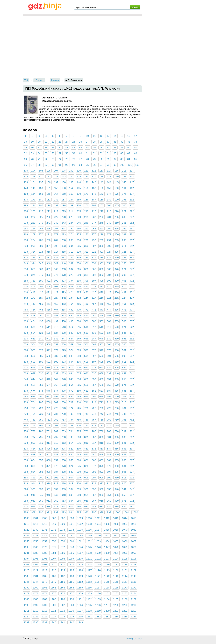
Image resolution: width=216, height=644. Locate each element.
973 (26, 507)
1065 (116, 541)
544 (71, 339)
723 (64, 408)
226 (48, 217)
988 (26, 512)
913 (26, 483)
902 (56, 478)
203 (102, 205)
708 (64, 402)
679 (71, 391)
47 (108, 148)
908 (102, 478)
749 (33, 420)
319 (71, 252)
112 (94, 171)
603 (64, 362)
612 (132, 362)
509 (33, 327)
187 (94, 200)
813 (64, 443)
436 (48, 298)
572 (56, 350)
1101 (89, 559)
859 (71, 460)
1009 (80, 518)
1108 (35, 564)
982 (94, 507)
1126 (80, 570)
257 (56, 229)
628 (26, 373)
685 (117, 391)
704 (33, 402)
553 (26, 344)
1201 (53, 605)
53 (32, 153)
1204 (80, 605)
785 (79, 431)
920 (79, 483)
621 (86, 368)
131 (124, 176)
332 (56, 258)
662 (56, 385)
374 (33, 275)
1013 (116, 518)
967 (94, 501)
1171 (134, 588)
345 (41, 263)
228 (64, 217)
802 (94, 437)
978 (64, 507)
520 (117, 327)
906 (86, 478)
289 (71, 240)
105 (41, 171)
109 (71, 171)
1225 (35, 617)
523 (26, 333)
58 (67, 153)
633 (64, 373)
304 (71, 246)
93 (74, 165)
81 (108, 159)
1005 (44, 518)
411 (86, 286)
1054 (134, 536)
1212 (35, 611)
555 (41, 344)
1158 (134, 582)
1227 (53, 617)
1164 (71, 588)
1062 (89, 541)
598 (26, 362)
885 (41, 472)
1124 (62, 570)
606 (86, 362)
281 (124, 234)
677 (56, 391)
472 (94, 310)
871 (48, 466)
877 (94, 466)
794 (33, 437)
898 (26, 478)
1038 (107, 530)
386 (124, 275)
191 (124, 200)
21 (46, 142)
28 (94, 142)
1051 (107, 536)
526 (48, 333)
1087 (80, 553)
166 (48, 194)
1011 (98, 518)
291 (86, 240)
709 (71, 402)
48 (115, 148)
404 (33, 286)
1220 (107, 611)
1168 (107, 588)
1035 (80, 530)
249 (109, 223)
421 (48, 292)
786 (86, 431)
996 (86, 512)
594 (109, 356)
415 (117, 286)
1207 (107, 605)
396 (86, 281)
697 (94, 397)
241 (48, 223)
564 (109, 344)
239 (33, 223)
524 (33, 333)
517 (94, 327)
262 (94, 229)
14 (115, 136)
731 (124, 408)
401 (124, 281)
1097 (53, 559)
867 (132, 460)
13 (108, 136)
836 (124, 449)
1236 (134, 617)
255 (41, 229)
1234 (116, 617)
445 (117, 298)
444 (109, 298)
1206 (98, 605)
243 (64, 223)
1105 (125, 559)
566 (124, 344)
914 (33, 483)
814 (71, 443)
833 (102, 449)
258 (64, 229)
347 (56, 263)
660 (41, 385)
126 (86, 176)
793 (26, 437)
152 (56, 188)
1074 (80, 547)
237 (132, 217)
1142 (107, 576)
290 (79, 240)
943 (26, 495)
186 (86, 200)
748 (26, 420)
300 (41, 246)
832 (94, 449)
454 (71, 304)
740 (79, 414)
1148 (44, 582)
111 (86, 171)
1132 (134, 570)
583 (26, 356)
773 (102, 425)
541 (48, 339)
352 (94, 263)
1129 (107, 570)
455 (79, 304)
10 (87, 136)
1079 (125, 547)
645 (41, 379)
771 (86, 425)
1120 (26, 570)
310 (117, 246)
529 (71, 333)
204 (109, 205)
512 (56, 327)
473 (102, 310)
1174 (44, 593)
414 (109, 286)
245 (79, 223)
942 (132, 489)
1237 (26, 622)
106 (48, 171)
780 (41, 431)
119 (33, 176)
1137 (62, 576)
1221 (116, 611)
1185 (26, 599)
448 (26, 304)
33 (129, 142)
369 (109, 269)
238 (26, 223)
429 (109, 292)
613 (26, 368)
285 (41, 240)
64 (108, 153)
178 (26, 200)
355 (117, 263)
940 (117, 489)
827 (56, 449)
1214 (53, 611)
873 (64, 466)
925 (117, 483)
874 (71, 466)
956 (124, 495)
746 (124, 414)
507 (132, 321)
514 (71, 327)
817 (94, 443)
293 (102, 240)
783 (64, 431)
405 (41, 286)
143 (102, 182)
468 (64, 310)
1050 (98, 536)
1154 (98, 582)
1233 (107, 617)
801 (86, 437)
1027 (125, 524)
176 (124, 194)
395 (79, 281)
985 (117, 507)
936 (86, 489)
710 (79, 402)
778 (26, 431)
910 (117, 478)
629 (33, 373)
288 (64, 240)
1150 (62, 582)
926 (124, 483)
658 (26, 385)
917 (56, 483)
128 (102, 176)
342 (132, 258)
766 (48, 425)
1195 (116, 599)
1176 (62, 593)
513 (64, 327)
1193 (98, 599)
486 (86, 315)
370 (117, 269)
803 (102, 437)
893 (102, 472)
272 (56, 234)
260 (79, 229)
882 (132, 466)
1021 (71, 524)
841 (48, 454)
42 (74, 148)
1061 (80, 541)
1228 (62, 617)
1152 (80, 582)
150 (41, 188)
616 (48, 368)
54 (39, 153)
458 (102, 304)
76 (74, 159)
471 (86, 310)
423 (64, 292)
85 (135, 159)
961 (48, 501)
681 (86, 391)
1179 (89, 593)
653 (102, 379)
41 (67, 148)
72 (46, 159)
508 (26, 327)
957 (132, 495)
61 (87, 153)
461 (124, 304)
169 (71, 194)
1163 (62, 588)
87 (32, 165)
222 (132, 211)
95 (87, 165)
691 (48, 397)
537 (132, 333)
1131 (125, 570)
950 (79, 495)
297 (132, 240)
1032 (53, 530)
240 (41, 223)
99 (115, 165)
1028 (134, 524)
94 (81, 165)
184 (71, 200)
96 (94, 165)
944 (33, 495)
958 (26, 501)
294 (109, 240)
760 (117, 420)
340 (117, 258)
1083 (44, 553)
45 (94, 148)
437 (56, 298)
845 (79, 454)
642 (132, 373)
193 (26, 205)
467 (56, 310)
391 (48, 281)
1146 (26, 582)
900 (41, 478)
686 (124, 391)
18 (25, 142)
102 (137, 165)
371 (124, 269)
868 (26, 466)
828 (64, 449)
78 (87, 159)
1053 (125, 536)
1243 (80, 622)
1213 (44, 611)
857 (56, 460)
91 (60, 165)
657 (132, 379)
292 (94, 240)
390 (41, 281)
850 (117, 454)
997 (94, 512)
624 (109, 368)
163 (26, 194)
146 (124, 182)
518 (102, 327)
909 (109, 478)
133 (26, 182)
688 (26, 397)
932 (56, 489)
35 (25, 148)
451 (48, 304)
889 (71, 472)
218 (102, 211)
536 (124, 333)
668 (102, 385)
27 (87, 142)
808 (26, 443)
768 (64, 425)
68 (135, 153)
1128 (98, 570)
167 (56, 194)
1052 (116, 536)
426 (86, 292)
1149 (53, 582)
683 (102, 391)
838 (26, 454)
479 (33, 315)
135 (41, 182)
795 (41, 437)
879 (109, 466)
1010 (89, 518)
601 (48, 362)
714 (109, 402)
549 (109, 339)
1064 (107, 541)
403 (26, 286)
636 (86, 373)
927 (132, 483)
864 (109, 460)
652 (94, 379)
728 (102, 408)
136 (48, 182)
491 (124, 315)
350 (79, 263)
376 (48, 275)
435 (41, 298)
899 (33, 478)
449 (33, 304)
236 (124, 217)
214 (71, 211)
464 (33, 310)
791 (124, 431)
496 (48, 321)
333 (64, 258)
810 (41, 443)
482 (56, 315)
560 (79, 344)
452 (56, 304)
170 (79, 194)
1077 (107, 547)
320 (79, 252)
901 (48, 478)
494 (33, 321)
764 (33, 425)
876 (86, 466)
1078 (116, 547)
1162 (53, 588)
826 (48, 449)
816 (86, 443)
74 (60, 159)
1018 (44, 524)
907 (94, 478)
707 (56, 402)
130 (117, 176)
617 (56, 368)
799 (71, 437)
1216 (71, 611)
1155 (107, 582)
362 (56, 269)
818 (102, 443)
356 (124, 263)
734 (33, 414)
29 (101, 142)
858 (64, 460)
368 (102, 269)
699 (109, 397)
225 (41, 217)
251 (124, 223)
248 (102, 223)
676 (48, 391)
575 (79, 350)
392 (56, 281)
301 (48, 246)
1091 (116, 553)
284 (33, 240)
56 (53, 153)
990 (41, 512)
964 (71, 501)
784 (71, 431)
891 (86, 472)
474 (109, 310)
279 (109, 234)
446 (124, 298)
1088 (89, 553)
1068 (26, 547)
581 (124, 350)
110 (79, 171)
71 (39, 159)
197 (56, 205)
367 (94, 269)
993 (64, 512)
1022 (80, 524)
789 (109, 431)
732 (132, 408)
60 (81, 153)
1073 (71, 547)
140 (79, 182)
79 (94, 159)
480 (41, 315)
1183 (125, 593)
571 (48, 350)
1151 (71, 582)
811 (48, 443)
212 (56, 211)
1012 (107, 518)
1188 (53, 599)
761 (124, 420)
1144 (125, 576)
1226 (44, 617)
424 (71, 292)
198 (64, 205)
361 (48, 269)
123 (64, 176)
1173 (35, 593)
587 (56, 356)
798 (64, 437)
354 (109, 263)
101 (130, 165)
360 (41, 269)
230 (79, 217)
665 (79, 385)
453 (64, 304)
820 (117, 443)
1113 (80, 564)
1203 (71, 605)
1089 (98, 553)
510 (41, 327)
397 (94, 281)
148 (26, 188)
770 (79, 425)
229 (71, 217)
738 (64, 414)
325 (117, 252)
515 (79, 327)
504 (109, 321)
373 (26, 275)
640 (117, 373)
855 (41, 460)
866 (124, 460)
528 (64, 333)
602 (56, 362)
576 (86, 350)
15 (122, 136)
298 (26, 246)
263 (102, 229)
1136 (53, 576)
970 (117, 501)
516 (86, 327)
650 (79, 379)
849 (109, 454)
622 (94, 368)
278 (102, 234)
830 (79, 449)
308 (102, 246)
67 (129, 153)
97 (101, 165)
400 (117, 281)
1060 (71, 541)
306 (86, 246)
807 (132, 437)
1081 (26, 553)
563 (102, 344)
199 (71, 205)
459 (109, 304)
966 (86, 501)
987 (132, 507)
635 (79, 373)
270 (41, 234)
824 (33, 449)
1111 (62, 564)
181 (48, 200)
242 (56, 223)
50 (129, 148)
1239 (44, 622)
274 (71, 234)
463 (26, 310)
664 (71, 385)
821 (124, 443)
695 (79, 397)
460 (117, 304)
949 (71, 495)
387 (132, 275)
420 (41, 292)
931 (48, 489)
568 (26, 350)
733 (26, 414)
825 (41, 449)
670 (117, 385)
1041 (134, 530)
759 (109, 420)
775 (117, 425)
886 (48, 472)
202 (94, 205)
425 (79, 292)
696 (86, 397)
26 (81, 142)
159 (109, 188)
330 (41, 258)
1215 (62, 611)
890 (79, 472)
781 (48, 431)
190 (117, 200)
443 (102, 298)
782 (56, 431)
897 (132, 472)
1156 (116, 582)
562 (94, 344)
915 (41, 483)
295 (117, 240)
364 (71, 269)
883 (26, 472)
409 (71, 286)
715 (117, 402)
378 (64, 275)
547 (94, 339)
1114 (89, 564)
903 (64, 478)
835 (117, 449)
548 (102, 339)
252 (132, 223)
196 (48, 205)
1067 (134, 541)
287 (56, 240)
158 (102, 188)
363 (64, 269)
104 (33, 171)
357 (132, 263)
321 (86, 252)
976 (48, 507)
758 (102, 420)
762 (132, 420)
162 (132, 188)
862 (94, 460)
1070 (44, 547)
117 (132, 171)
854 (33, 460)
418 (26, 292)
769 (71, 425)
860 (79, 460)
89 (46, 165)
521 (124, 327)
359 (33, 269)
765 (41, 425)
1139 (80, 576)
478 (26, 315)
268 (26, 234)
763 (26, 425)
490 (117, 315)
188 (102, 200)
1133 (26, 576)
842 (56, 454)
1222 (125, 611)
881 (124, 466)
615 (41, 368)
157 (94, 188)
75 (67, 159)
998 (102, 512)
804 (109, 437)
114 (109, 171)
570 (41, 350)
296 (124, 240)
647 (56, 379)
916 (48, 483)
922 (94, 483)
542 (56, 339)
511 (48, 327)
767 (56, 425)
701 (124, 397)
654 (109, 379)
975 (41, 507)
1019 (53, 524)
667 (94, 385)
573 (64, 350)
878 (102, 466)
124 (71, 176)
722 (56, 408)
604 (71, 362)
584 (33, 356)
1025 (107, 524)
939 (109, 489)
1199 (35, 605)
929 (33, 489)
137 (56, 182)
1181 (107, 593)
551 (124, 339)
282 (132, 234)
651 (86, 379)
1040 (125, 530)
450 (41, 304)
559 (71, 344)
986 (124, 507)
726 (86, 408)
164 (33, 194)
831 (86, 449)
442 (94, 298)
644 (33, 379)
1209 (125, 605)
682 (94, 391)
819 (109, 443)
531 (86, 333)
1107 (26, 564)
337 (94, 258)
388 (26, 281)
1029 (26, 530)
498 (64, 321)
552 (132, 339)
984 (109, 507)
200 (79, 205)
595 (117, 356)
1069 (35, 547)
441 (86, 298)
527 (56, 333)
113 (102, 171)
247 (94, 223)
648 (64, 379)
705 (41, 402)
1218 (89, 611)
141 (86, 182)
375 (41, 275)
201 (86, 205)
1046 (62, 536)
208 (26, 211)
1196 (125, 599)
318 (64, 252)
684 (109, 391)
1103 (107, 559)
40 (60, 148)
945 (41, 495)
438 (64, 298)
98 (108, 165)
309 (109, 246)
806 (124, 437)
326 (124, 252)
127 (94, 176)
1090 (107, 553)
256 (48, 229)
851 (124, 454)
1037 (98, 530)
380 (79, 275)
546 (86, 339)
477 (132, 310)
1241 (62, 622)
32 (122, 142)
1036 (89, 530)
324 (109, 252)
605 (79, 362)
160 (117, 188)
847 (94, 454)
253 (26, 229)
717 (132, 402)
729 (109, 408)
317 (56, 252)
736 (48, 414)
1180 (98, 593)
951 (86, 495)
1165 (80, 588)
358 (26, 269)
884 (33, 472)
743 (102, 414)
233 (102, 217)
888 (64, 472)
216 (86, 211)
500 (79, 321)
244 (71, 223)
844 (71, 454)
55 (46, 153)
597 (132, 356)
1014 (125, 518)
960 (41, 501)
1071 (53, 547)
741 (86, 414)
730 (117, 408)
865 (117, 460)
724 (71, 408)
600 (41, 362)
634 (71, 373)
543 (64, 339)
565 (117, 344)
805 (117, 437)
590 (79, 356)
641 (124, 373)
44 (87, 148)
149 (33, 188)
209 (33, 211)
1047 (71, 536)
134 (33, 182)
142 (94, 182)
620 (79, 368)
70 (32, 159)
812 (56, 443)
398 (102, 281)
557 (56, 344)
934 (71, 489)
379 (71, 275)
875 (79, 466)
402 (132, 281)
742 (94, 414)
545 (79, 339)
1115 (98, 564)
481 (48, 315)
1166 (89, 588)
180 (41, 200)
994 (71, 512)
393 (64, 281)
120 (41, 176)
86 (25, 165)
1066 (125, 541)
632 (56, 373)
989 (33, 512)
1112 (71, 564)
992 (56, 512)
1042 (26, 536)
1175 (53, 593)
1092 (125, 553)
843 (64, 454)
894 (109, 472)
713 (102, 402)
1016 (26, 524)
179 (33, 200)
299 (33, 246)
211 (48, 211)
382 (94, 275)
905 (79, 478)
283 (26, 240)
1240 (53, 622)
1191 (80, 599)
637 (94, 373)
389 (33, 281)
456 (86, 304)
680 (79, 391)
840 (41, 454)
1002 (135, 512)
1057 (44, 541)
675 (41, 391)
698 (102, 397)
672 (132, 385)
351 (86, 263)
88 (39, 165)
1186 (35, 599)
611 (124, 362)
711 (86, 402)
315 (41, 252)
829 (71, 449)
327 (132, 252)
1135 (44, 576)
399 (109, 281)
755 (79, 420)
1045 (53, 536)
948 (64, 495)
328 (26, 258)
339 (109, 258)
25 (74, 142)
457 (94, 304)
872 (56, 466)
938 (102, 489)
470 (79, 310)
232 (94, 217)
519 (109, 327)
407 (56, 286)
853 (26, 460)
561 (86, 344)
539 (33, 339)
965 (79, 501)
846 (86, 454)
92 (67, 165)
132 (132, 176)
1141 (98, 576)
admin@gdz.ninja (134, 639)
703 (26, 402)
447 (132, 298)
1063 (98, 541)
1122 (44, 570)
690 (41, 397)
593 (102, 356)
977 (56, 507)
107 (56, 171)
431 (124, 292)
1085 (62, 553)
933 (64, 489)
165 (41, 194)
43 (81, 148)
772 (94, 425)
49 (122, 148)
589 (71, 356)
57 (60, 153)
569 (33, 350)
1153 (89, 582)
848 (102, 454)
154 (71, 188)
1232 (98, 617)
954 (109, 495)
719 (33, 408)
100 (122, 165)
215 (79, 211)
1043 (35, 536)
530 (79, 333)
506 (124, 321)
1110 (53, 564)
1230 (80, 617)
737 (56, 414)
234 (109, 217)
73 (53, 159)
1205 (89, 605)
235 (117, 217)
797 (56, 437)
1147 (35, 582)
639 (109, 373)
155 (79, 188)
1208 (116, 605)
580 (117, 350)
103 (26, 171)
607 (94, 362)
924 (109, 483)
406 (48, 286)
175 (117, 194)
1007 (62, 518)
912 (132, 478)
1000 (117, 512)
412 (94, 286)
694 (71, 397)
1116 (107, 564)
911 (124, 478)
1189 (62, 599)
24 (67, 142)
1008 (71, 518)
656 (124, 379)
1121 (35, 570)
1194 (107, 599)
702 (132, 397)
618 (64, 368)
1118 (125, 564)
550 (117, 339)
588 (64, 356)
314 (33, 252)
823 (26, 449)
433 (26, 298)
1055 (26, 541)
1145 (134, 576)
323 (102, 252)
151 (48, 188)
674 (33, 391)
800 (79, 437)
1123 (53, 570)
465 (41, 310)
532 (94, 333)
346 (48, 263)
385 (117, 275)
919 (71, 483)
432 (132, 292)
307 (94, 246)
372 (132, 269)
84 (129, 159)
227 (56, 217)
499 (71, 321)
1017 (35, 524)
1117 (116, 564)
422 (56, 292)
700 (117, 397)
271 (48, 234)
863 (102, 460)
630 (41, 373)
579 (109, 350)
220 (117, 211)
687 (132, 391)
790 (117, 431)
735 (41, 414)
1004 (35, 518)
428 (102, 292)
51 (135, 148)
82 (115, 159)
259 (71, 229)
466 (48, 310)
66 (122, 153)
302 (56, 246)
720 (41, 408)
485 (79, 315)
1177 (71, 593)
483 (64, 315)
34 (135, 142)
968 (102, 501)
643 (26, 379)
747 (132, 414)
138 (64, 182)
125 (79, 176)
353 (102, 263)
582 (132, 350)
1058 (53, 541)
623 (102, 368)
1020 (62, 524)
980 (79, 507)
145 (117, 182)
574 (71, 350)
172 (94, 194)
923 (102, 483)
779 (33, 431)
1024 (98, 524)
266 (124, 229)
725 (79, 408)
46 (101, 148)
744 (109, 414)
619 (71, 368)
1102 (98, 559)
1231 (89, 617)
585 (41, 356)
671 (124, 385)
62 (94, 153)
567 (132, 344)
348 (64, 263)
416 (124, 286)
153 (64, 188)
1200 (44, 605)
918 (64, 483)
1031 (44, 530)
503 (102, 321)
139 (71, 182)
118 (26, 176)
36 (32, 148)
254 (33, 229)
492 (132, 315)
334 (71, 258)
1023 (89, 524)
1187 (44, 599)
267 (132, 229)
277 (94, 234)
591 (86, 356)
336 (86, 258)
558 (64, 344)
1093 (134, 553)
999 (109, 512)
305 (79, 246)
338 (102, 258)
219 (109, 211)
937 (94, 489)
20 (39, 142)
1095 (35, 559)
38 (46, 148)
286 (48, 240)
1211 (26, 611)
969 (109, 501)
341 (124, 258)
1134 (35, 576)
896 (124, 472)
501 (86, 321)
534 (109, 333)
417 (132, 286)
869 (33, 466)
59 (74, 153)
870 (41, 466)
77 (81, 159)
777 (132, 425)
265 (117, 229)
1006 (53, 518)
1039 (116, 530)
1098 (62, 559)
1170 (125, 588)
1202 (62, 605)
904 (71, 478)
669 (109, 385)
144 (109, 182)
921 (86, 483)
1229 (71, 617)
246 (86, 223)
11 (94, 136)
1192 (89, 599)
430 (117, 292)
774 (109, 425)
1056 (35, 541)
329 (33, 258)
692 (56, 397)
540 (41, 339)
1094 (26, 559)
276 (86, 234)
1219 (98, 611)
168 (64, 194)
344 (33, 263)
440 (79, 298)
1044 (44, 536)
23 (60, 142)
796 (48, 437)
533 (102, 333)
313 (26, 252)
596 (124, 356)
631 (48, 373)
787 (94, 431)
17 (135, 136)
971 (124, 501)
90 (53, 165)
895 (117, 472)
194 (33, 205)
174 (109, 194)
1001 (126, 512)
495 (41, 321)
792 (132, 431)
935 (79, 489)
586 (48, 356)
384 (109, 275)
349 (71, 263)
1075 (89, 547)
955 (117, 495)
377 (56, 275)
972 (132, 501)
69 (25, 159)
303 (64, 246)
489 (109, 315)
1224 (26, 617)
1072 (62, 547)
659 (33, 385)
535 (117, 333)
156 (86, 188)
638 (102, 373)
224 (33, 217)
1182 (116, 593)
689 (33, 397)
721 (48, 408)
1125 (71, 570)
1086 (71, 553)
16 (129, 136)
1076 (98, 547)
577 (94, 350)
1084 (53, 553)
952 (94, 495)
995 (79, 512)
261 (86, 229)
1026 (116, 524)
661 (48, 385)
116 (124, 171)
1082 (35, 553)
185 (79, 200)
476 (124, 310)
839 (33, 454)
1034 (71, 530)
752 (56, 420)
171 (86, 194)
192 (132, 200)
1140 (89, 576)
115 (117, 171)
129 (109, 176)
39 (53, 148)
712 (94, 402)
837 (132, 449)
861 (86, 460)
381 (86, 275)
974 (33, 507)
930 (41, 489)
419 (33, 292)
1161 (44, 588)
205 (117, 205)
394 (71, 281)
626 (124, 368)
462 (132, 304)
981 (86, 507)
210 (41, 211)
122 (56, 176)
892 (94, 472)
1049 (89, 536)
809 (33, 443)
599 (33, 362)
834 (109, 449)
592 (94, 356)
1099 (71, 559)
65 (115, 153)
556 (48, 344)
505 (117, 321)
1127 (89, 570)
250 (117, 223)
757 (94, 420)
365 (79, 269)
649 (71, 379)
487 (94, 315)
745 (117, 414)
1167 (98, 588)
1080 (134, 547)
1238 (35, 622)
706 (48, 402)
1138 (71, 576)
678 (64, 391)
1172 (26, 593)
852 (132, 454)
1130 (116, 570)
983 (102, 507)
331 (48, 258)
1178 (80, 593)
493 (26, 321)
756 (86, 420)
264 (109, 229)
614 (33, 368)
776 (124, 425)
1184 (134, 593)
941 (124, 489)
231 (86, 217)
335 (79, 258)
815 (79, 443)
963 (64, 501)
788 (102, 431)
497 (56, 321)
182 (56, 200)
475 (117, 310)
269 (33, 234)
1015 (134, 518)
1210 (134, 605)
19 (32, 142)
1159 (26, 588)
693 (64, 397)
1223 (134, 611)
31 (115, 142)
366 (86, 269)
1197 (134, 599)
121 (48, 176)
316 (48, 252)
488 (102, 315)
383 (102, 275)
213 (64, 211)
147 (132, 182)
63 (101, 153)
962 (56, 501)
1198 (26, 605)
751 (48, 420)
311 (124, 246)
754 (71, 420)
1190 (71, 599)
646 (48, 379)
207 (132, 205)
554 (33, 344)
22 (53, 142)
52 (25, 153)
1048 (80, 536)
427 (94, 292)
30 (108, 142)
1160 (35, 588)
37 (39, 148)
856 (48, 460)
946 (48, 495)
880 (117, 466)
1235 (125, 617)
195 (41, 205)
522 (132, 327)
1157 (125, 582)
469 (71, 310)
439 (71, 298)
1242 (71, 622)
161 (124, 188)
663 (64, 385)
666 (86, 385)
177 (132, 194)
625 (117, 368)
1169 (116, 588)
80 (101, 159)
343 (26, 263)
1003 (26, 518)
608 (102, 362)
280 (117, 234)
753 (64, 420)
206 (124, 205)
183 (64, 200)
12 (101, 136)
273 (64, 234)
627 (132, 368)
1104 (116, 559)
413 (102, 286)
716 (124, 402)
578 (102, 350)
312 (132, 246)
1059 (62, 541)
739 (71, 414)
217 (94, 211)
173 (102, 194)
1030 (35, 530)
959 (33, 501)
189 (109, 200)
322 (94, 252)
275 (79, 234)
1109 (44, 564)
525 (41, 333)
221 (124, 211)
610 (117, 362)
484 (71, 315)
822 (132, 443)
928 (26, 489)
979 (71, 507)
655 (117, 379)
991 (48, 512)
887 (56, 472)
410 (79, 286)
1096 (44, 559)
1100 (80, 559)
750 (41, 420)
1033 (62, 530)
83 (122, 159)
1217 (80, 611)
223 (26, 217)
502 (94, 321)
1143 (116, 576)
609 (109, 362)
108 (64, 171)
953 (102, 495)
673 (26, 391)
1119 (134, 564)
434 (33, 298)
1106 (134, 559)
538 (26, 339)
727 (94, 408)
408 (64, 286)
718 (26, 408)
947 (56, 495)
